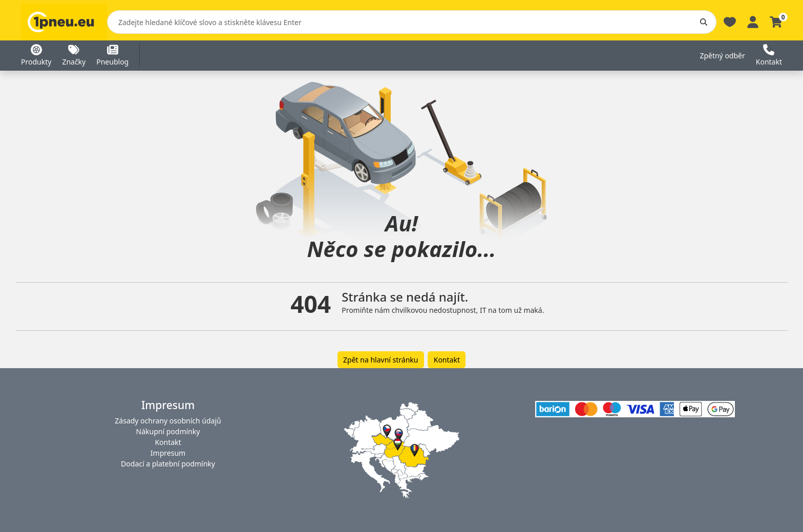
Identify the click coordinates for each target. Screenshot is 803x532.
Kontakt (447, 360)
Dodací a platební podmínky (168, 464)
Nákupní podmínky (168, 431)
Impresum (168, 453)
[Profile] (753, 21)
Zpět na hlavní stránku (381, 360)
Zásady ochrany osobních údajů (168, 421)
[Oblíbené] (730, 21)
